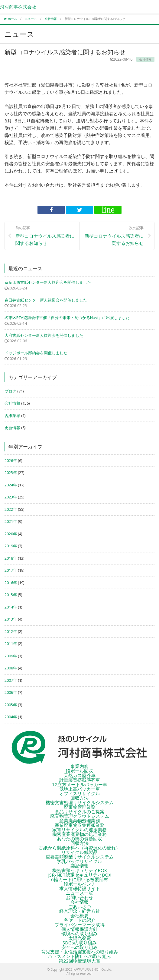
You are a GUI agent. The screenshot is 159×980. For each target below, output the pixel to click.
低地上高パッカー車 (80, 789)
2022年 (11, 509)
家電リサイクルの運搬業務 (79, 830)
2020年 (11, 534)
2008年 (11, 668)
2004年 (11, 717)
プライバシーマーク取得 (80, 925)
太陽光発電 (80, 938)
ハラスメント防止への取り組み (79, 956)
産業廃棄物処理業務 (80, 820)
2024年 (11, 485)
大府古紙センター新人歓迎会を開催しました (44, 335)
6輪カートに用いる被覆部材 (80, 879)
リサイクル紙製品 (79, 852)
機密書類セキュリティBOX (80, 870)
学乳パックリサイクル (79, 861)
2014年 (11, 607)
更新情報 (12, 428)
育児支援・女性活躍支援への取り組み (80, 952)
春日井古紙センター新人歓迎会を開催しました (46, 300)
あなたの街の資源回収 (79, 839)
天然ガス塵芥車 (80, 775)
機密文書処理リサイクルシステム (80, 802)
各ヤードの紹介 (80, 920)
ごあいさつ (80, 906)
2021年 (11, 521)
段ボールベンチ (80, 884)
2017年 (11, 570)
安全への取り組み (79, 947)
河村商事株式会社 (18, 7)
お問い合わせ (79, 897)
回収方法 (79, 798)
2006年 (11, 692)
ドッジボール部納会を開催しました (36, 353)
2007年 (11, 680)
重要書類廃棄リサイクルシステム (80, 857)
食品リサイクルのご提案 (80, 811)
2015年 (11, 595)
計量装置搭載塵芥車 (80, 780)
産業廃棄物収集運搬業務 (80, 825)
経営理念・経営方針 (80, 911)
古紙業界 (12, 416)
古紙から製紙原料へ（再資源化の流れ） (79, 848)
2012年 (11, 631)
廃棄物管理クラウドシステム (80, 816)
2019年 (11, 546)
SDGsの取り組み (80, 943)
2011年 (11, 643)
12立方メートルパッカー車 (80, 784)
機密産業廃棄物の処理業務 (79, 834)
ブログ (10, 391)
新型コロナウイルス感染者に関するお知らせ (45, 236)
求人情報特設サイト (80, 888)
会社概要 (79, 915)
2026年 (11, 460)
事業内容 (79, 766)
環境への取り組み (79, 934)
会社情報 (12, 403)
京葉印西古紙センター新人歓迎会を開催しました (48, 282)
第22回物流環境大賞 (79, 961)
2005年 (11, 705)
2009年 (11, 656)
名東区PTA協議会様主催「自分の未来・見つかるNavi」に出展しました (67, 318)
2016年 (11, 583)
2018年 (11, 558)
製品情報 (79, 866)
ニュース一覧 (79, 893)
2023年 (11, 497)
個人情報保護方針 (79, 929)
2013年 (11, 619)
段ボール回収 (79, 771)
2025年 (11, 473)
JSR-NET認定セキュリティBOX (80, 875)
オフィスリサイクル (80, 793)
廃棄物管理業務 (80, 807)
